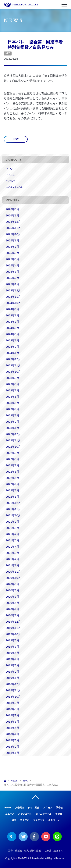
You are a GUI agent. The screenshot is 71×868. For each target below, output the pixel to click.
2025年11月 (13, 228)
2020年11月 (13, 572)
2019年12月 (13, 622)
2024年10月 (13, 303)
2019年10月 (13, 634)
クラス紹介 (34, 808)
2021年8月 (12, 528)
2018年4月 (12, 734)
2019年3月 (12, 665)
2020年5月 (12, 603)
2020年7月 (12, 597)
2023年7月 (12, 390)
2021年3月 (12, 553)
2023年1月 (12, 428)
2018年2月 (12, 747)
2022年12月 (13, 434)
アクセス (48, 808)
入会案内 (20, 808)
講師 (14, 820)
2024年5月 (12, 334)
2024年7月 (12, 322)
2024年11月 (13, 297)
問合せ (59, 808)
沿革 (11, 851)
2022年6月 (12, 472)
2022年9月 (12, 453)
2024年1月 (12, 353)
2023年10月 (13, 372)
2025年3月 (12, 272)
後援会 (59, 814)
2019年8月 (12, 640)
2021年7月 (12, 534)
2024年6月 (12, 328)
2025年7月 (12, 247)
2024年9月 (12, 309)
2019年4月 (12, 659)
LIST (16, 139)
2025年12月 (13, 222)
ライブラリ (39, 820)
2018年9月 (12, 703)
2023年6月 (12, 397)
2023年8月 (12, 384)
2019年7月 (12, 647)
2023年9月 (12, 378)
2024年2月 (12, 347)
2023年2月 (12, 422)
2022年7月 (12, 465)
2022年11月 (13, 440)
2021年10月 (13, 515)
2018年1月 (12, 753)
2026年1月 (12, 215)
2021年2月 (12, 559)
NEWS (14, 781)
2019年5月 (12, 653)
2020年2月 (12, 615)
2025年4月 (12, 265)
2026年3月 (12, 209)
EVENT (10, 181)
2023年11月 (13, 365)
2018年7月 (12, 715)
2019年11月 (13, 628)
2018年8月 (12, 709)
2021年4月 (12, 547)
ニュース (10, 814)
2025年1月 (12, 284)
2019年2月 (12, 672)
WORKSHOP (14, 187)
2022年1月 (12, 497)
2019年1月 (12, 678)
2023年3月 (12, 415)
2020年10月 (13, 578)
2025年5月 (12, 259)
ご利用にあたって (54, 851)
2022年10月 (13, 447)
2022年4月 (12, 484)
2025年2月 (12, 278)
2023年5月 (12, 403)
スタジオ (25, 820)
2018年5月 (12, 728)
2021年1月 (12, 565)
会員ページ (54, 820)
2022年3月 (12, 490)
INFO (8, 53)
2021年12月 (13, 503)
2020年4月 (12, 609)
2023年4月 (12, 409)
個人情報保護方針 (33, 851)
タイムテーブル (44, 814)
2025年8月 (12, 240)
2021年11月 (13, 509)
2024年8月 (12, 315)
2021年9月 (12, 522)
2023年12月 (13, 359)
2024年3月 (12, 340)
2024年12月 (13, 290)
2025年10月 (13, 234)
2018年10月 (13, 697)
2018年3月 (12, 740)
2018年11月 (13, 690)
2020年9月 (12, 584)
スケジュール (25, 814)
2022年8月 (12, 459)
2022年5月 (12, 478)
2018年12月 (13, 684)
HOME (8, 808)
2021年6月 (12, 540)
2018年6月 (12, 722)
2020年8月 (12, 590)
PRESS (11, 175)
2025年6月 (12, 253)
